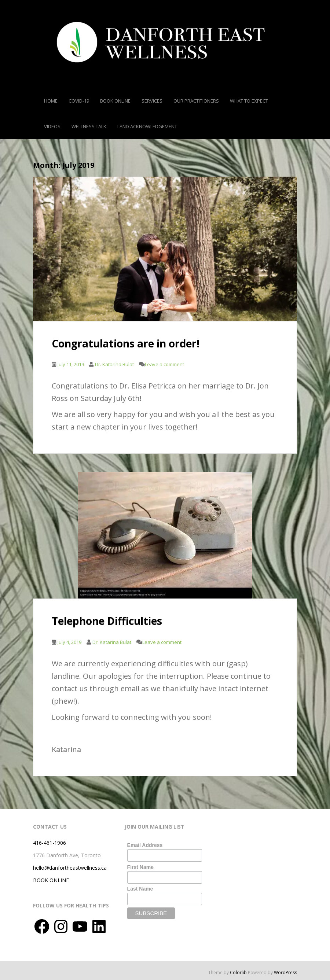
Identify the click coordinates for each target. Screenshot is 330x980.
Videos (52, 126)
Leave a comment (164, 364)
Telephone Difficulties (107, 621)
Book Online (115, 101)
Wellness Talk (89, 126)
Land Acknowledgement (147, 126)
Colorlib (238, 972)
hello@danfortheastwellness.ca (70, 868)
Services (152, 101)
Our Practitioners (196, 101)
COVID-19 (79, 101)
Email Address (145, 845)
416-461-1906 (49, 843)
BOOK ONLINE (51, 880)
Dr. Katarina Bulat (114, 364)
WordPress (285, 972)
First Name (140, 867)
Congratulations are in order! (126, 343)
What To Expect (249, 101)
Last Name (140, 889)
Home (51, 101)
